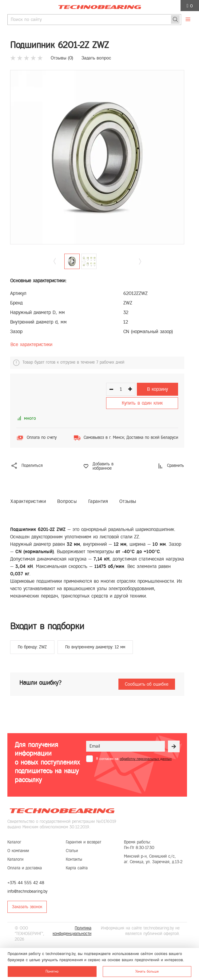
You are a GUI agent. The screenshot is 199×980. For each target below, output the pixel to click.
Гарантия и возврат (84, 842)
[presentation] (133, 777)
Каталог (14, 842)
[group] (97, 157)
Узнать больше (147, 971)
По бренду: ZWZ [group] (32, 647)
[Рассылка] (174, 746)
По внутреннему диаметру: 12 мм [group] (95, 647)
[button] (140, 261)
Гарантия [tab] (98, 501)
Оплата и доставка (25, 868)
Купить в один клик (142, 403)
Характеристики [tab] (28, 501)
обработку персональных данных (146, 759)
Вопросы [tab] (67, 501)
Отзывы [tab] (128, 501)
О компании (18, 851)
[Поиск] (175, 19)
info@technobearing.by (27, 891)
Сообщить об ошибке (147, 684)
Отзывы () (62, 58)
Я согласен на (134, 759)
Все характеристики (31, 344)
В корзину (157, 389)
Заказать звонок (27, 907)
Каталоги (15, 859)
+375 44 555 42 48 (26, 883)
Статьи (72, 851)
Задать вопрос (96, 58)
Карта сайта (77, 868)
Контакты (74, 859)
